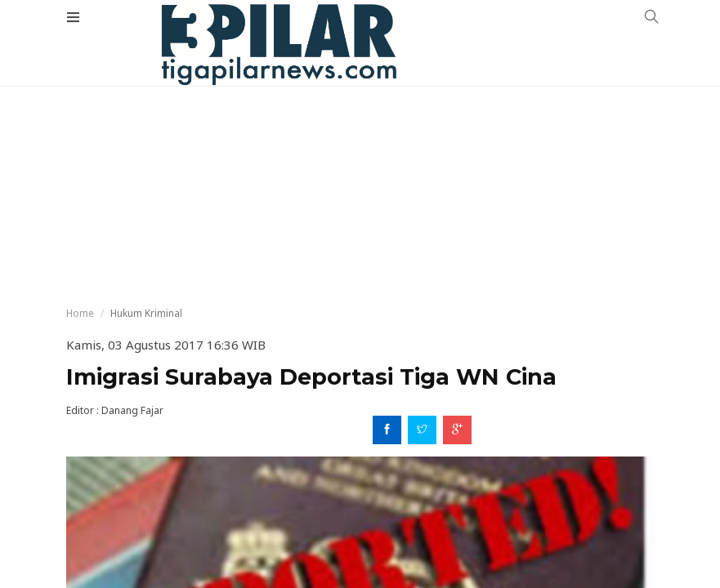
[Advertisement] (360, 122)
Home (80, 313)
